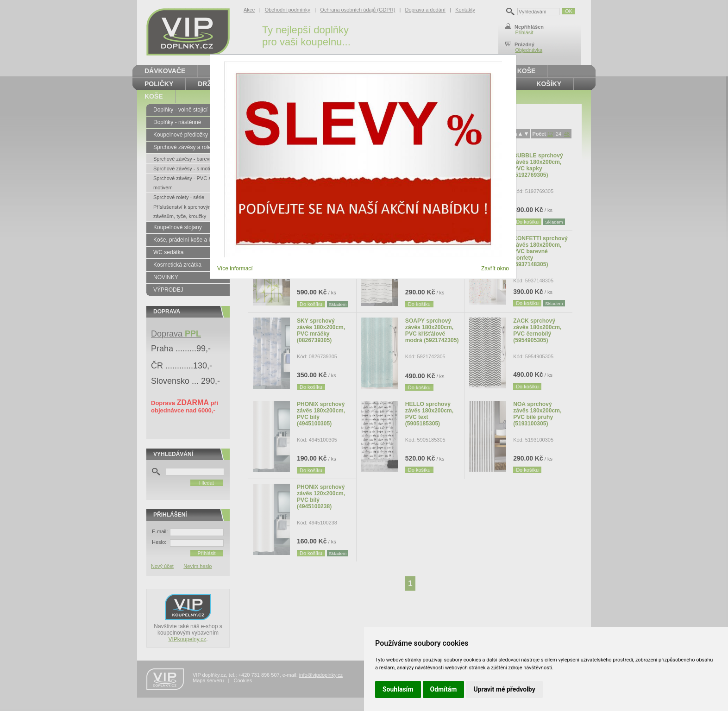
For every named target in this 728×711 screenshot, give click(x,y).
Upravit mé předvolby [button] (504, 689)
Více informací (235, 268)
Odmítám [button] (444, 689)
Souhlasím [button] (398, 689)
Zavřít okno (495, 268)
